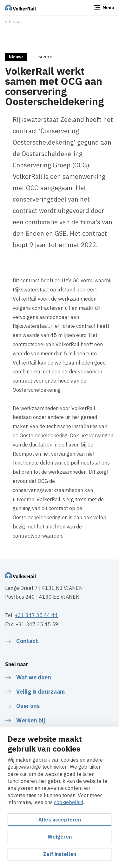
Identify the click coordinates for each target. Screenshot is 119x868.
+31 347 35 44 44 (36, 615)
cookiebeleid (69, 802)
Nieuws (15, 21)
